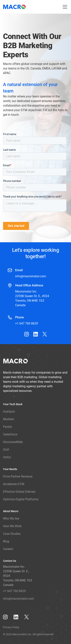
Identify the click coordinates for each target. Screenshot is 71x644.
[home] (15, 7)
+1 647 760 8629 (27, 323)
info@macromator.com (31, 276)
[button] (64, 7)
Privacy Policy (11, 627)
